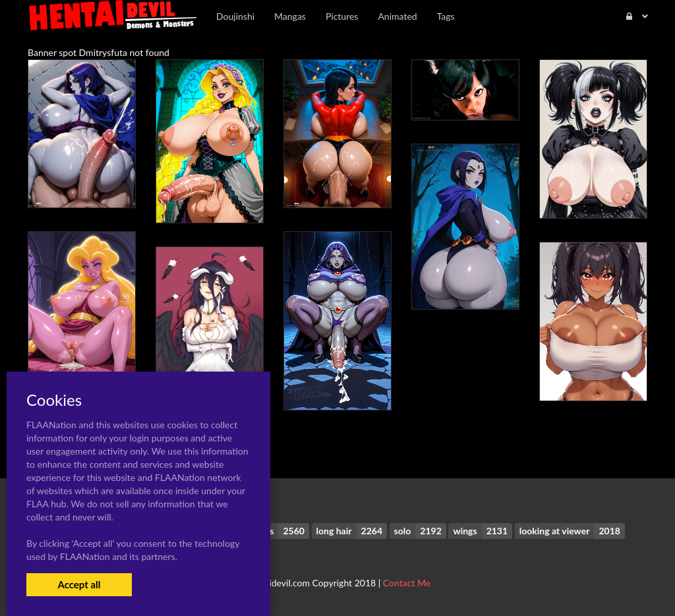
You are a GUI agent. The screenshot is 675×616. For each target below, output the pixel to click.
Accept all (79, 584)
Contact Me (407, 583)
